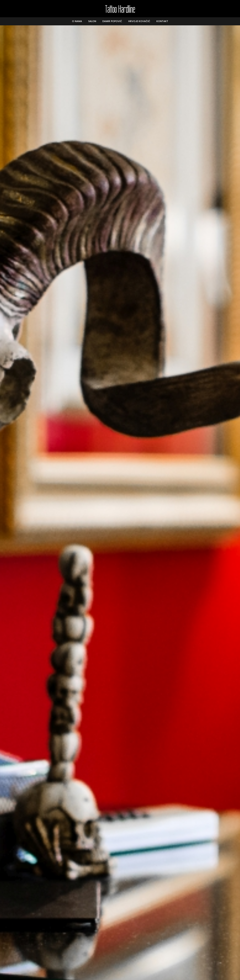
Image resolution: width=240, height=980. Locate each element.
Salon (92, 21)
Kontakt (162, 21)
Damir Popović (112, 21)
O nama (77, 21)
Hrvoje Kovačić (139, 21)
